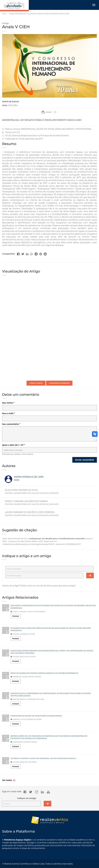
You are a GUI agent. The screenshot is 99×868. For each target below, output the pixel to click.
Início (4, 14)
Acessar (16, 616)
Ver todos (7, 780)
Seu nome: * (8, 403)
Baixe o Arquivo (36, 383)
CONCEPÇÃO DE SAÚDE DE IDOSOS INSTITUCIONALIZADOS (36, 716)
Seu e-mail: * (8, 413)
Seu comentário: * (11, 424)
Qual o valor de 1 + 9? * (14, 445)
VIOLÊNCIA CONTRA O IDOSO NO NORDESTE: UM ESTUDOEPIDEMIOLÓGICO (43, 758)
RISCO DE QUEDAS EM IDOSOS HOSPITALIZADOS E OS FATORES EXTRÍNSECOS (44, 673)
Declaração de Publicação (59, 383)
